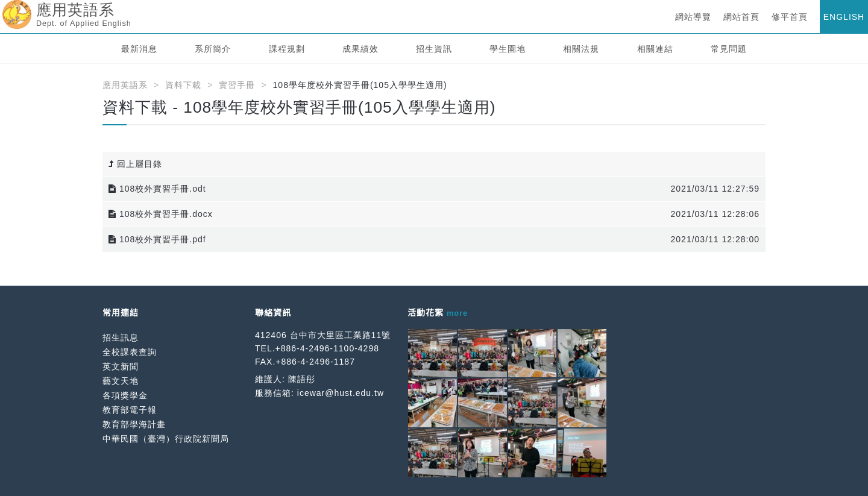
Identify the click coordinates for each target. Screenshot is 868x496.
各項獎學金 (125, 395)
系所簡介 (213, 49)
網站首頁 (741, 17)
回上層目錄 (135, 164)
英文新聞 (121, 366)
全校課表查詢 (130, 352)
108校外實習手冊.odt (157, 189)
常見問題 (729, 49)
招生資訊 (434, 49)
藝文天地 (121, 381)
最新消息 (139, 49)
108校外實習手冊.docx (161, 214)
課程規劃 (287, 49)
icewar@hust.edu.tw (341, 393)
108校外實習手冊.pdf (157, 239)
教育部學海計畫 (134, 424)
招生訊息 (121, 337)
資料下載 (183, 85)
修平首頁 (790, 17)
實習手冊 (237, 85)
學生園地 (508, 49)
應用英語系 (125, 85)
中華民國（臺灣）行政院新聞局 (166, 439)
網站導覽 (693, 17)
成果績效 (360, 49)
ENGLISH (844, 17)
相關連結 (655, 49)
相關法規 (581, 49)
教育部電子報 (130, 410)
